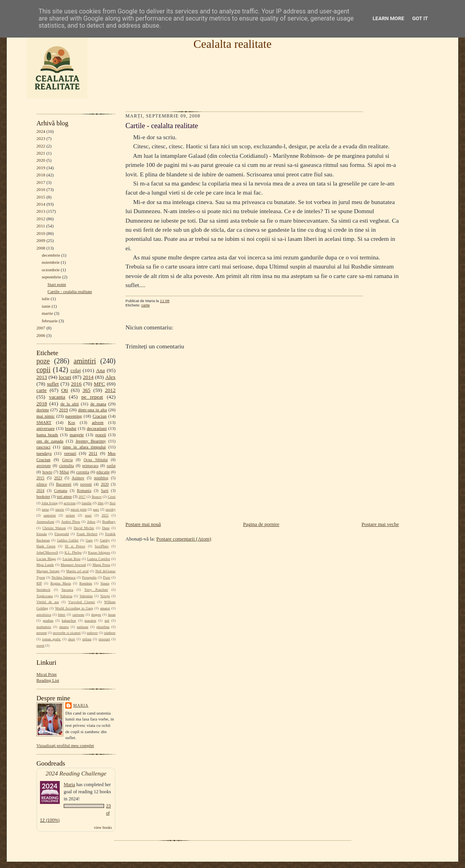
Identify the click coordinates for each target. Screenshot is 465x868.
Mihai (64, 472)
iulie (46, 299)
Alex (110, 377)
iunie (46, 306)
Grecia (67, 460)
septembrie (51, 277)
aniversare (46, 428)
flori (113, 503)
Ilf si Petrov (75, 546)
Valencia (66, 596)
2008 (41, 248)
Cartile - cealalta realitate (70, 291)
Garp (89, 540)
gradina (48, 620)
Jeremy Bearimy (91, 441)
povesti (86, 484)
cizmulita (66, 466)
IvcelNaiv (102, 546)
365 (86, 390)
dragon (96, 615)
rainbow (110, 633)
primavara (90, 466)
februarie (49, 321)
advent (98, 422)
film (101, 503)
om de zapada (50, 441)
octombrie (50, 270)
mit (107, 620)
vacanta (57, 397)
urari (88, 515)
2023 (41, 138)
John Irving (50, 503)
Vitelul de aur (48, 602)
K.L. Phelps (73, 552)
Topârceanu (45, 596)
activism (70, 503)
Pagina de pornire (261, 524)
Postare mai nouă (143, 524)
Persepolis (89, 577)
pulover (92, 633)
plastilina (103, 627)
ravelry (111, 509)
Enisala (42, 534)
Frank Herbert (87, 534)
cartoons (78, 615)
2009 (41, 240)
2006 (41, 335)
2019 (41, 168)
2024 (41, 131)
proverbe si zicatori (67, 633)
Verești (105, 596)
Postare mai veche (380, 524)
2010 (41, 233)
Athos (91, 522)
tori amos (65, 496)
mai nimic (46, 416)
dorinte (43, 410)
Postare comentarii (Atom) (184, 539)
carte (42, 390)
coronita (83, 472)
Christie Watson (54, 528)
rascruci (43, 447)
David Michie (84, 528)
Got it (420, 18)
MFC (99, 384)
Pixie (106, 577)
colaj (76, 370)
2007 (41, 328)
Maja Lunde (45, 565)
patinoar (83, 627)
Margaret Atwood (73, 565)
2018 (41, 175)
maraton (90, 620)
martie (47, 313)
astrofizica (44, 615)
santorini (50, 515)
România (85, 583)
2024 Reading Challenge (76, 773)
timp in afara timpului (84, 447)
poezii (101, 435)
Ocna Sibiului (96, 460)
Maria (81, 705)
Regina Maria (61, 583)
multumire (44, 627)
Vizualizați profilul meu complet (65, 745)
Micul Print (46, 674)
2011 (41, 226)
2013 (41, 211)
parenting (74, 416)
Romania (84, 491)
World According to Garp (74, 608)
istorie (60, 509)
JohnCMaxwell (47, 552)
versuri (70, 453)
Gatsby (105, 540)
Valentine (86, 596)
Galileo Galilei (68, 540)
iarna (45, 509)
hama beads (47, 435)
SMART (44, 422)
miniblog (101, 478)
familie (86, 503)
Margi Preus (102, 565)
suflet (53, 384)
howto (47, 472)
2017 (41, 182)
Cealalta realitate (232, 44)
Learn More (389, 18)
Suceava (67, 590)
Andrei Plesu (71, 522)
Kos (72, 422)
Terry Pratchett (96, 590)
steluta (87, 639)
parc (96, 509)
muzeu (64, 627)
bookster (43, 496)
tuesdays (44, 453)
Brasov (97, 497)
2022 (41, 146)
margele (77, 435)
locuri (65, 377)
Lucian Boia (71, 559)
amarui (105, 608)
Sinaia (105, 583)
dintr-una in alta (92, 410)
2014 (41, 204)
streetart (104, 639)
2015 (41, 197)
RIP (39, 583)
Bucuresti (64, 484)
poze (43, 361)
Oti (65, 390)
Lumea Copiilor (99, 559)
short (72, 639)
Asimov (78, 478)
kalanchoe (69, 620)
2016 (41, 189)
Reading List (48, 680)
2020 (41, 160)
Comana (60, 491)
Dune (106, 528)
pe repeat (92, 397)
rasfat (111, 466)
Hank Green (46, 546)
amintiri (85, 361)
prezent (42, 633)
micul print (78, 509)
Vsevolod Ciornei (82, 602)
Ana (101, 370)
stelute (70, 515)
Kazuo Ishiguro (99, 552)
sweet (40, 645)
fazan (112, 615)
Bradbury (109, 522)
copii (44, 370)
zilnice (42, 484)
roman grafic (51, 639)
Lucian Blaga (46, 559)
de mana (98, 404)
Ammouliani (45, 522)
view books (103, 827)
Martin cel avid (77, 571)
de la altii (70, 404)
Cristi (112, 497)
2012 (41, 219)
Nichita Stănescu (64, 577)
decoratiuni (97, 428)
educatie (103, 472)
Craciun (100, 416)
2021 (41, 153)
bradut (71, 428)
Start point (57, 284)
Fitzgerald (62, 534)
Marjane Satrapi (48, 571)
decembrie (51, 255)
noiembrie (50, 262)
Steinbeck (43, 590)
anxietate (44, 466)
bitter (62, 615)
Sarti (105, 491)
